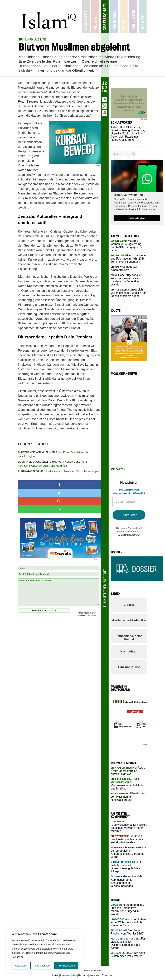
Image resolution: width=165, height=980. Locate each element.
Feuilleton (133, 17)
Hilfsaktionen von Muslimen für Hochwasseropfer (59, 471)
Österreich (117, 137)
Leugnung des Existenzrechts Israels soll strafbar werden (127, 839)
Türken (132, 140)
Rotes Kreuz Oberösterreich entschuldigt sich (53, 454)
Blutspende (133, 127)
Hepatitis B (117, 133)
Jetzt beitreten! (137, 218)
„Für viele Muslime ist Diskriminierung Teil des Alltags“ (128, 943)
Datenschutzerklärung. (129, 535)
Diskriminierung (120, 130)
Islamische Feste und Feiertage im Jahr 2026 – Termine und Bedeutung (129, 258)
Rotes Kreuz (118, 140)
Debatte (143, 17)
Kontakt (55, 975)
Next (140, 722)
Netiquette (91, 615)
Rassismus (132, 137)
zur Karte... (118, 469)
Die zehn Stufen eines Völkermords (128, 954)
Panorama (114, 17)
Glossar (129, 605)
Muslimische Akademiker (129, 620)
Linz (128, 133)
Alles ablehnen (42, 966)
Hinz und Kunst (129, 667)
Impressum (65, 975)
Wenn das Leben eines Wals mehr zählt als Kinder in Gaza (128, 922)
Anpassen (20, 966)
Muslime (138, 133)
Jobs (74, 975)
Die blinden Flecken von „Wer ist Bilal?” (128, 932)
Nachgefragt (129, 652)
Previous (116, 722)
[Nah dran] (81, 930)
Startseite (86, 17)
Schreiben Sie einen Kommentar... (59, 592)
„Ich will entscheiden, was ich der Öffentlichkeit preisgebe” (128, 293)
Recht (124, 17)
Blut (122, 127)
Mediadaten (95, 975)
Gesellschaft (105, 17)
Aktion (115, 127)
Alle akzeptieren (66, 966)
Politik (95, 17)
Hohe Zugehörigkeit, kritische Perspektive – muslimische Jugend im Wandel (127, 909)
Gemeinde (138, 130)
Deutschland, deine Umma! (129, 638)
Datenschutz (108, 975)
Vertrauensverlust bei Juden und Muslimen (53, 464)
